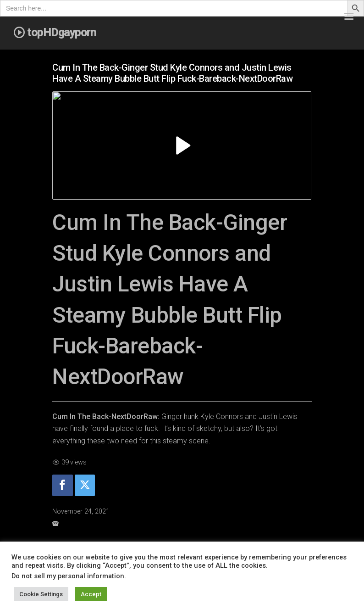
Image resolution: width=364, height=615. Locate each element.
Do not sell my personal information (68, 576)
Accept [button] (91, 594)
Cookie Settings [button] (41, 594)
